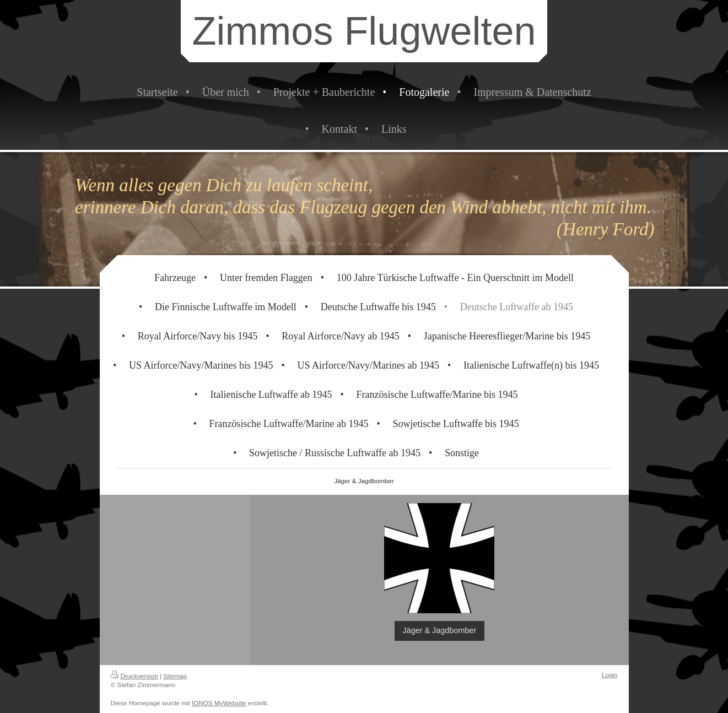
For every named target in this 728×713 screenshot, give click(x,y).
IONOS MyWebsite (219, 703)
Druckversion (134, 676)
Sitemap (175, 676)
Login (610, 675)
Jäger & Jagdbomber (440, 630)
